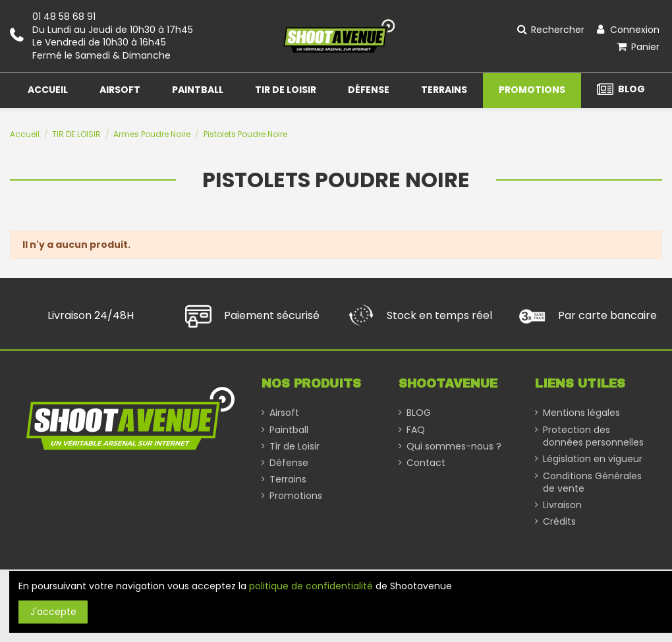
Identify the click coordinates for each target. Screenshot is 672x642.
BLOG (419, 413)
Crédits (559, 522)
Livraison (562, 505)
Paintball (289, 430)
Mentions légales (581, 413)
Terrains (288, 480)
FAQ (416, 430)
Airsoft (284, 413)
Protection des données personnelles (593, 437)
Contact (426, 463)
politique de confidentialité (311, 586)
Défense (289, 463)
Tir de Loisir (294, 447)
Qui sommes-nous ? (454, 447)
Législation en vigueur (593, 459)
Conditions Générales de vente (592, 483)
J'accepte (53, 612)
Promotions (296, 496)
